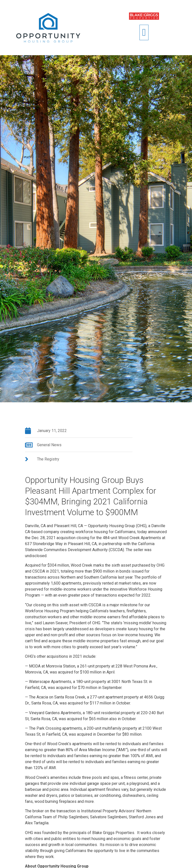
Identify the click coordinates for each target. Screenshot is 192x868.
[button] (144, 32)
